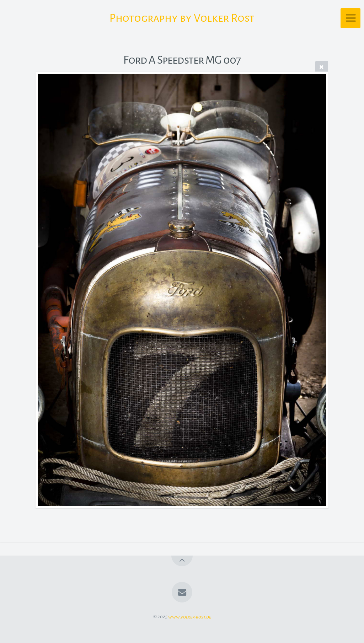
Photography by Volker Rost (182, 18)
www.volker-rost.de (190, 617)
